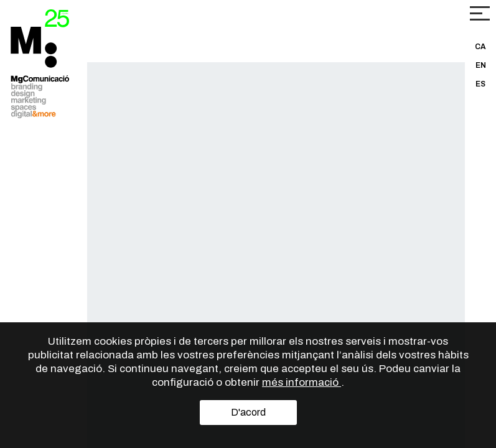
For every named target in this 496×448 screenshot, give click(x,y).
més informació (302, 382)
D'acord (248, 412)
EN (481, 65)
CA (480, 47)
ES (480, 84)
